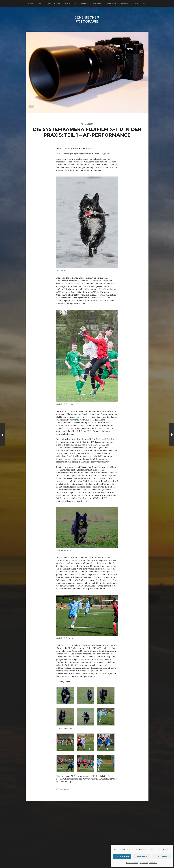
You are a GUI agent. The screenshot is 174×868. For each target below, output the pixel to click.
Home (30, 4)
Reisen (84, 4)
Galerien (70, 4)
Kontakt (125, 4)
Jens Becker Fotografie (87, 19)
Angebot (98, 4)
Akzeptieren (122, 856)
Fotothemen (54, 4)
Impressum (144, 863)
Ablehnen (142, 856)
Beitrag (79, 417)
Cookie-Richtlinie (132, 863)
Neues (41, 4)
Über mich (112, 4)
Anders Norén (92, 858)
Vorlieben (161, 856)
